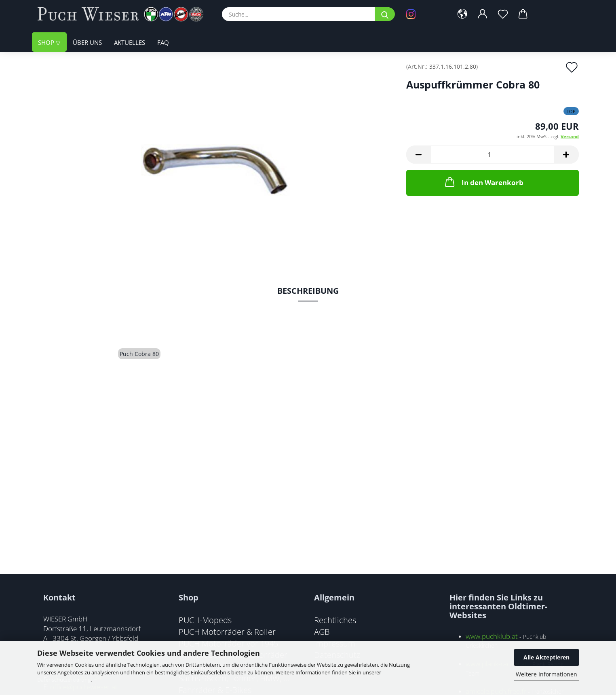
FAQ (163, 42)
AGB (322, 632)
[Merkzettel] (503, 14)
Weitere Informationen (546, 674)
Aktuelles (130, 42)
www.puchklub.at (492, 636)
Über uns (87, 42)
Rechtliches (335, 620)
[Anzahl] (493, 155)
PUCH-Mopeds (205, 620)
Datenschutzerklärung (64, 680)
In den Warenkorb (483, 182)
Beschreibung (308, 291)
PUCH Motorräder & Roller (227, 632)
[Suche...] (385, 14)
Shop (47, 42)
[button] (462, 14)
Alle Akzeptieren (546, 657)
